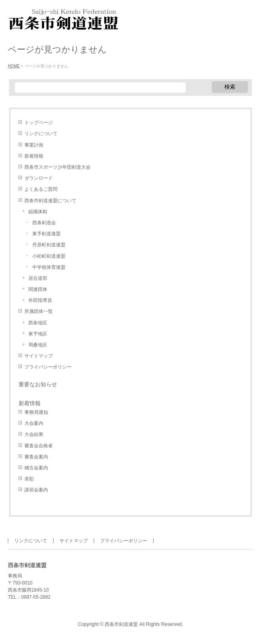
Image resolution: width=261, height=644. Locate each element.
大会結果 (34, 434)
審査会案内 (36, 457)
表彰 (29, 479)
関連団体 (38, 289)
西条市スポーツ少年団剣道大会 (57, 167)
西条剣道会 (44, 223)
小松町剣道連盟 (49, 256)
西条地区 (38, 323)
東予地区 (38, 334)
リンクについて (41, 134)
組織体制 (38, 212)
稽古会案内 (36, 468)
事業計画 (34, 145)
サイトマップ (39, 356)
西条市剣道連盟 (121, 624)
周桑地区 (38, 345)
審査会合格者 (39, 446)
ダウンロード (39, 178)
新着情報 (34, 156)
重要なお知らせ (38, 384)
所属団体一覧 (39, 311)
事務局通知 (36, 412)
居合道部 (38, 278)
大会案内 (34, 423)
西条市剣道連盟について (50, 201)
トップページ (39, 123)
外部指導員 (40, 300)
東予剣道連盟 (46, 234)
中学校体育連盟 (49, 267)
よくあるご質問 (41, 189)
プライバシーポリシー (48, 367)
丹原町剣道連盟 (49, 245)
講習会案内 (36, 490)
